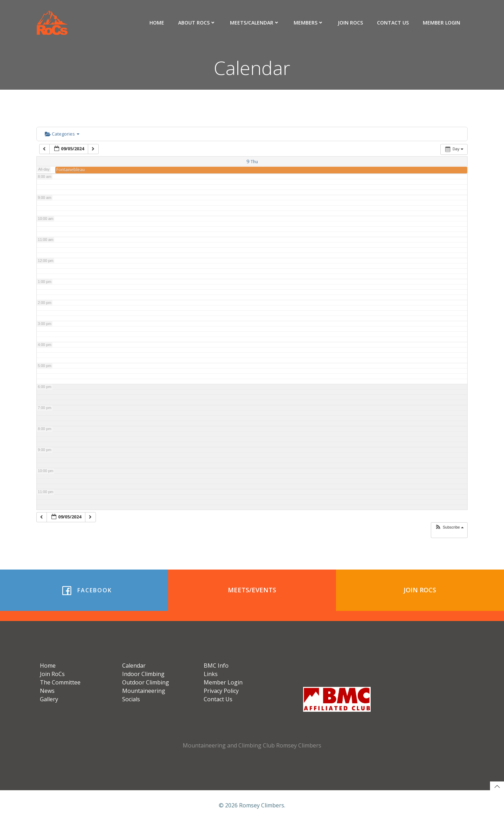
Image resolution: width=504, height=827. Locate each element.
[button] (449, 528)
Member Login (442, 23)
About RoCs (197, 23)
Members (309, 23)
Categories (62, 135)
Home (157, 23)
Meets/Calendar (255, 23)
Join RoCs (351, 23)
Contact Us (393, 23)
